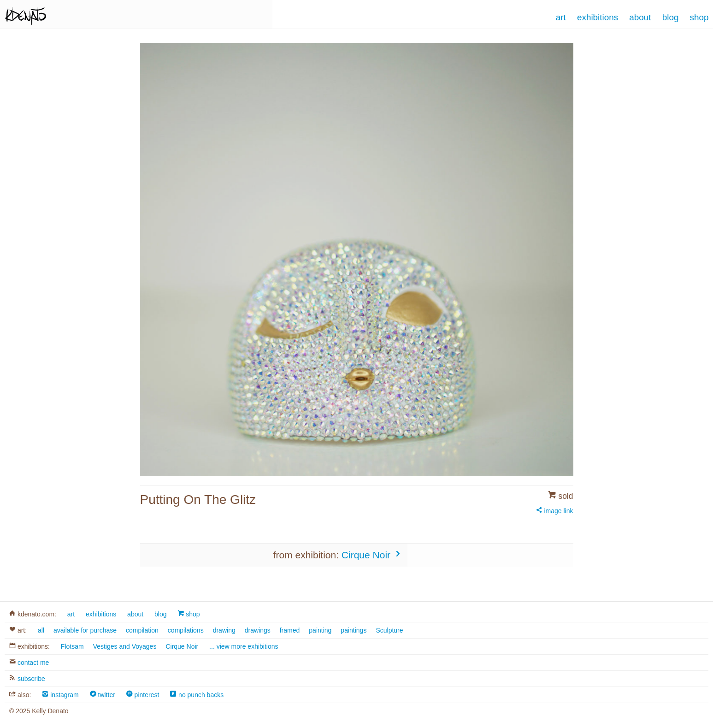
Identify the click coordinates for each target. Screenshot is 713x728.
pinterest (143, 695)
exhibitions (101, 614)
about (135, 614)
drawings (258, 630)
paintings (354, 630)
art (71, 614)
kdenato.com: (33, 614)
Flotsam (72, 646)
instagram (60, 695)
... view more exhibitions (244, 646)
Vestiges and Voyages (125, 646)
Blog (671, 17)
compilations (186, 630)
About (640, 17)
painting (320, 630)
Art (561, 17)
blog (160, 614)
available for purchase (85, 630)
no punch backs (197, 695)
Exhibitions (598, 17)
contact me (29, 663)
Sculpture (389, 630)
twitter (103, 695)
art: (18, 630)
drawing (224, 630)
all (41, 630)
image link (555, 511)
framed (290, 630)
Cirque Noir (372, 555)
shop (189, 614)
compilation (142, 630)
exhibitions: (29, 646)
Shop (699, 17)
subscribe (27, 679)
